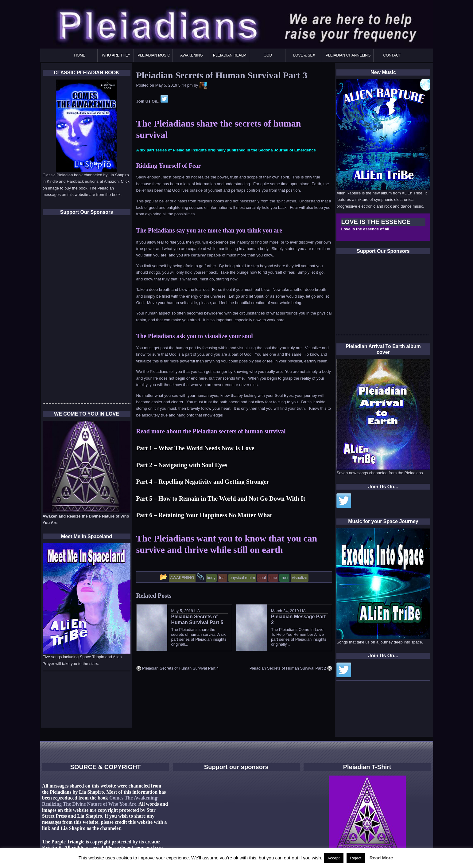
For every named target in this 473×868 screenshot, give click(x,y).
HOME (80, 55)
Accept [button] (334, 858)
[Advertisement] (382, 296)
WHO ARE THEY (116, 55)
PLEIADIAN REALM (230, 55)
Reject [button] (356, 858)
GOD (268, 55)
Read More (381, 858)
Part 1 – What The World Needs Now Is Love (195, 448)
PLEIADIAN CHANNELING (348, 55)
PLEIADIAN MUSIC (154, 55)
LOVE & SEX (304, 55)
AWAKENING (191, 55)
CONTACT (392, 55)
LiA (197, 611)
